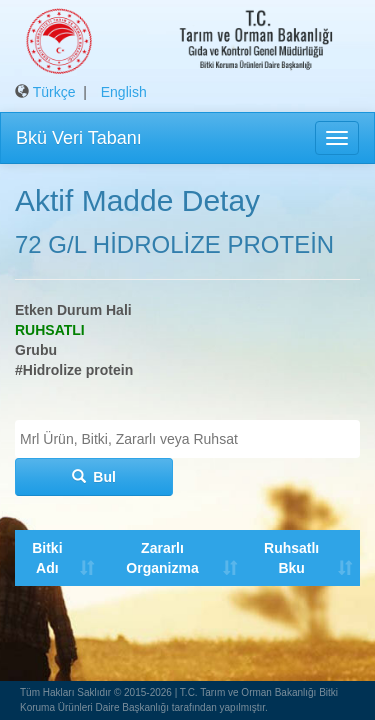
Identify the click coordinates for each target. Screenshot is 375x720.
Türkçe (54, 92)
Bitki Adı (47, 558)
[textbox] (192, 439)
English (124, 92)
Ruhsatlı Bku (289, 558)
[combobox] (187, 439)
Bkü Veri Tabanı (79, 138)
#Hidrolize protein (74, 370)
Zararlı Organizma (161, 558)
